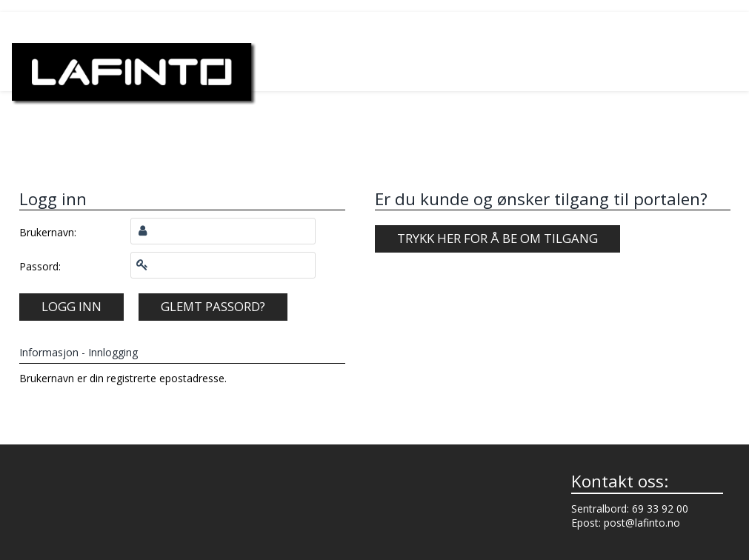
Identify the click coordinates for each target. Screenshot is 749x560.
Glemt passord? (213, 306)
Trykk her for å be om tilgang (497, 238)
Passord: (40, 266)
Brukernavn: (48, 232)
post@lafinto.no (642, 523)
